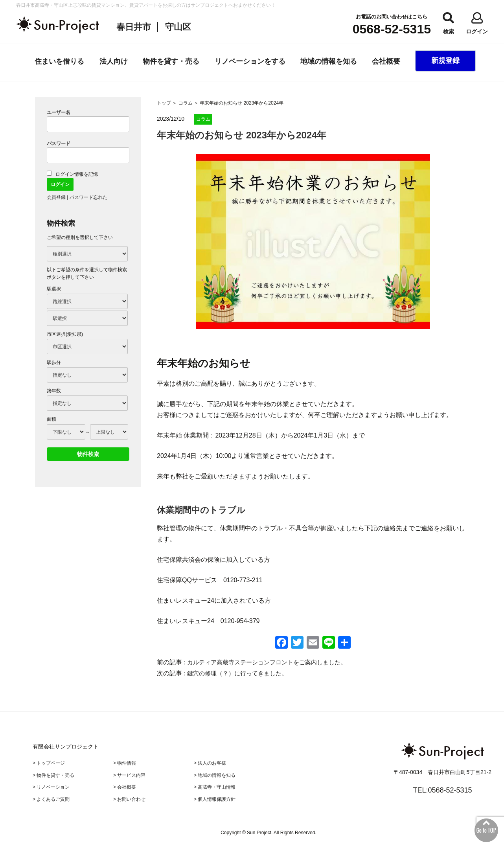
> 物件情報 (125, 763)
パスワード (59, 143)
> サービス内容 (129, 774)
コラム (186, 103)
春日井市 (134, 27)
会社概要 (386, 61)
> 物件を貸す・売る (53, 774)
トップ (164, 103)
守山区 (178, 27)
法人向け (114, 61)
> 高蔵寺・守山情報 (215, 786)
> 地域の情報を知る (215, 774)
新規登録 (445, 61)
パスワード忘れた (88, 197)
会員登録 (56, 197)
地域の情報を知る (329, 61)
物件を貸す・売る (171, 61)
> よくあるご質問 (51, 797)
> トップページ (49, 763)
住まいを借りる (59, 61)
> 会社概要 (125, 786)
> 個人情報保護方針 (215, 797)
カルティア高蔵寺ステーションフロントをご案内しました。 (272, 662)
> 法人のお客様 (210, 763)
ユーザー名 (59, 112)
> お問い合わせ (129, 797)
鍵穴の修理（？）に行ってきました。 (244, 673)
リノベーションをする (250, 61)
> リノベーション (51, 786)
